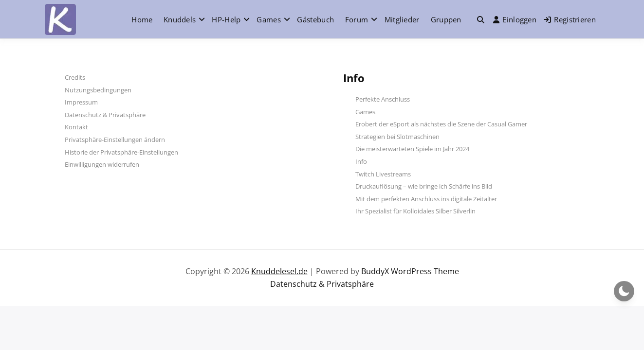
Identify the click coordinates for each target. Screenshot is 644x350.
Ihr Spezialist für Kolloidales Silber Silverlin (415, 211)
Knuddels (180, 19)
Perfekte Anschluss (383, 99)
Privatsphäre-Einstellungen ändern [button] (115, 140)
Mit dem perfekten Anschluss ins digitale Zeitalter (426, 199)
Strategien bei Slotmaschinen (397, 137)
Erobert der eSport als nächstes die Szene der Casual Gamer (441, 124)
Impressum (81, 102)
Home (142, 19)
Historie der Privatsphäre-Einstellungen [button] (121, 152)
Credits (75, 77)
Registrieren (570, 19)
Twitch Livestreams (383, 174)
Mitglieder (402, 19)
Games (269, 19)
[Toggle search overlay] (481, 19)
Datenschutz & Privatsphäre (105, 115)
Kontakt (76, 127)
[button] (481, 20)
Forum (357, 19)
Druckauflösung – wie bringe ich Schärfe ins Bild (424, 186)
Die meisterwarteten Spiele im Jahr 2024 (412, 149)
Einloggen (515, 19)
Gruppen (446, 19)
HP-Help (226, 19)
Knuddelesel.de (279, 271)
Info (361, 161)
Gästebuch (315, 19)
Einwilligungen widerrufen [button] (102, 164)
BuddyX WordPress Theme (410, 271)
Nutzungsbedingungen (98, 90)
